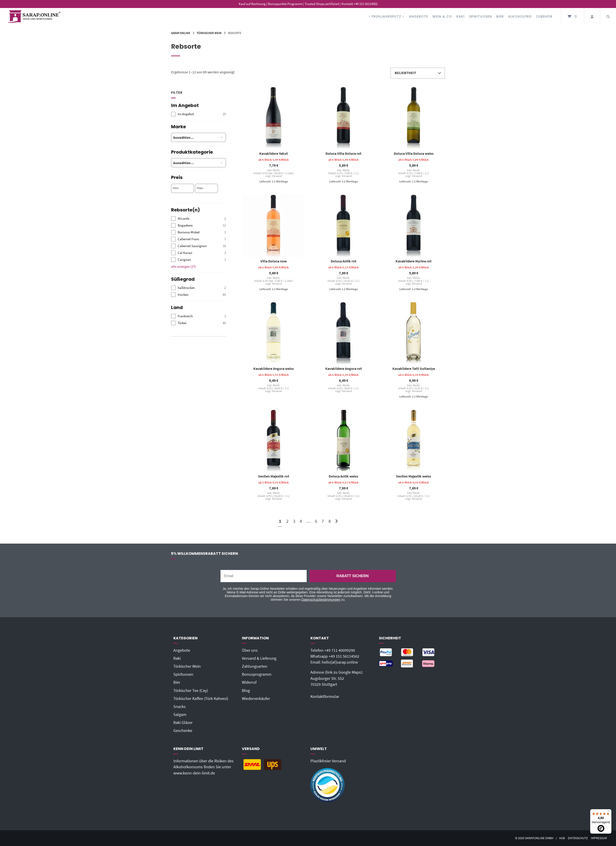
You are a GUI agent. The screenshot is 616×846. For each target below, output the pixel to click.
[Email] (264, 576)
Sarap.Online (181, 33)
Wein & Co (442, 16)
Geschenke (183, 731)
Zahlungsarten (255, 666)
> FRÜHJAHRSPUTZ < (386, 16)
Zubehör (544, 16)
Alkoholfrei (520, 16)
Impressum (599, 838)
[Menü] (609, 812)
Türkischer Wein (209, 33)
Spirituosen (481, 16)
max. (200, 188)
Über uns (250, 650)
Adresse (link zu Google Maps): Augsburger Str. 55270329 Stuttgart (337, 678)
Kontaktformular (325, 697)
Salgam (180, 715)
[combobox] (191, 137)
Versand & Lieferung (259, 658)
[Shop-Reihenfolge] (418, 73)
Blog (246, 691)
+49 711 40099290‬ (340, 650)
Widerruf (249, 682)
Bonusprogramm (257, 674)
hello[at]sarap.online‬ (340, 662)
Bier (500, 16)
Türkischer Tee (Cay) (191, 691)
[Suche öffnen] (608, 17)
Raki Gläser (183, 723)
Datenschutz (578, 838)
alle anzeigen (184, 266)
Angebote (418, 16)
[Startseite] (34, 17)
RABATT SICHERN (353, 576)
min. (176, 188)
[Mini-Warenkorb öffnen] (573, 17)
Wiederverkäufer (256, 699)
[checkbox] (198, 114)
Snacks (180, 707)
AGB (562, 838)
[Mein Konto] (592, 17)
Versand (277, 176)
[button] (222, 137)
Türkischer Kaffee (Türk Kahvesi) (201, 699)
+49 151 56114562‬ (344, 656)
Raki (460, 16)
